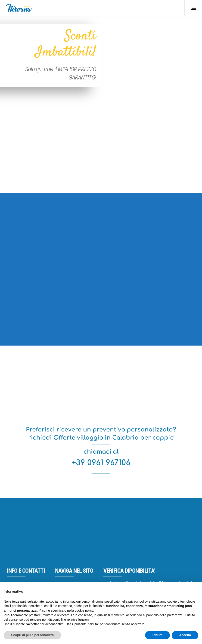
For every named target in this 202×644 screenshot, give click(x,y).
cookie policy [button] (84, 611)
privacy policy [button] (138, 601)
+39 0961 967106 (101, 463)
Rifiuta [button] (158, 635)
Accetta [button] (185, 635)
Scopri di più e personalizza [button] (32, 635)
